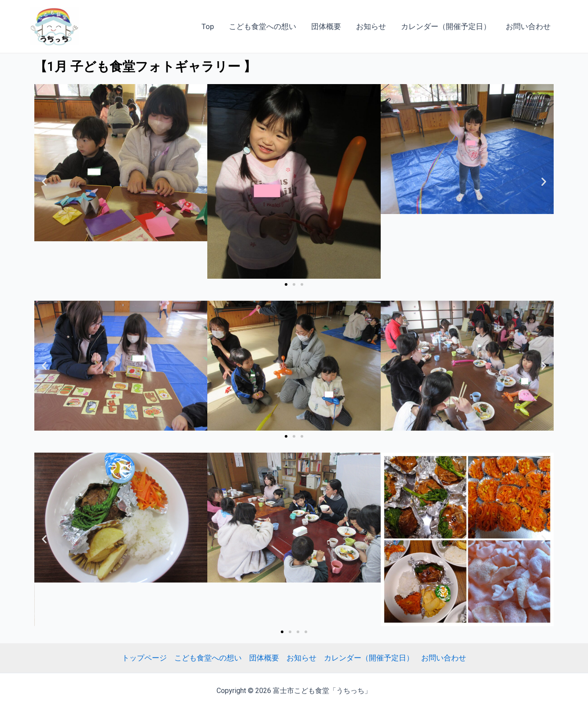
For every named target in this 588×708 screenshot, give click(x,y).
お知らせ (371, 26)
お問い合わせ (528, 26)
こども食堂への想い (263, 26)
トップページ (144, 658)
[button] (44, 181)
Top (208, 26)
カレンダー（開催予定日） (446, 26)
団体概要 (326, 26)
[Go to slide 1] (286, 284)
